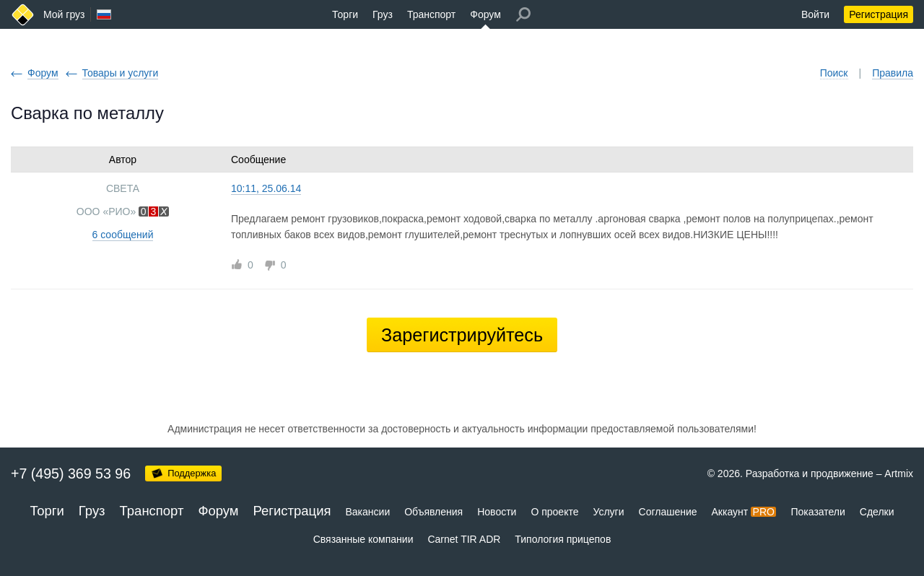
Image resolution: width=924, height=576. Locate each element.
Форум (485, 14)
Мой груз (64, 14)
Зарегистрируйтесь (462, 335)
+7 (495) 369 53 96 (71, 474)
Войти (815, 14)
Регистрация (879, 14)
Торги (345, 14)
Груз (383, 14)
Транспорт (431, 14)
